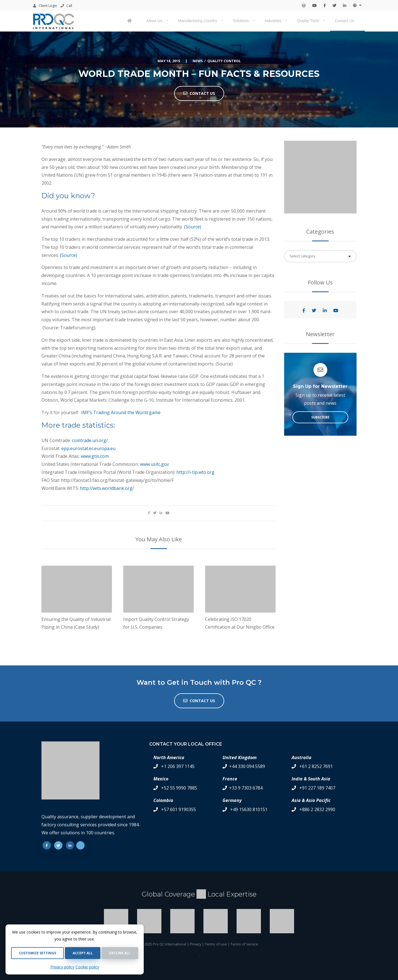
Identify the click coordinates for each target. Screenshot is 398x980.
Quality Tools (308, 21)
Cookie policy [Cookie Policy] (87, 967)
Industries (273, 21)
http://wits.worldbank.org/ (107, 488)
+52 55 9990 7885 (179, 788)
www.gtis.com (95, 456)
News (198, 61)
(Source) (193, 227)
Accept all (83, 953)
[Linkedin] (70, 845)
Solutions (241, 21)
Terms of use (216, 944)
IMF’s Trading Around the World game (121, 412)
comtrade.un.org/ (90, 440)
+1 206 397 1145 (178, 766)
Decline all (120, 953)
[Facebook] (47, 845)
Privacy (196, 944)
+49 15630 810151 (249, 809)
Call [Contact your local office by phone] (66, 6)
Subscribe (320, 417)
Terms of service (244, 944)
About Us (154, 21)
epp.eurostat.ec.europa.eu (88, 448)
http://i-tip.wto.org (195, 472)
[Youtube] (80, 845)
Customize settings (37, 953)
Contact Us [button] (199, 93)
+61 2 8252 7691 (316, 766)
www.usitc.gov (154, 464)
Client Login (45, 6)
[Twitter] (58, 845)
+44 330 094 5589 (247, 766)
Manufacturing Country (198, 21)
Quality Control (224, 61)
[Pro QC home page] (130, 21)
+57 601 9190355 (179, 809)
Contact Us (345, 21)
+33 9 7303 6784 (246, 788)
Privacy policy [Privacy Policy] (62, 967)
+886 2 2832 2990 (317, 809)
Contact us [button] (199, 701)
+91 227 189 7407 (317, 788)
